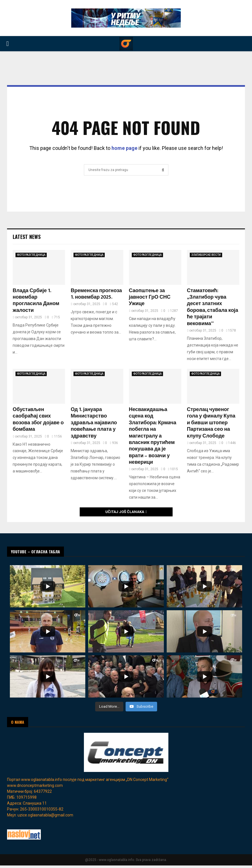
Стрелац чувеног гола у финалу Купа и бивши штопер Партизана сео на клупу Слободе (211, 423)
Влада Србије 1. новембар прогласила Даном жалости (36, 301)
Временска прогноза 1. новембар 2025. (96, 294)
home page (124, 148)
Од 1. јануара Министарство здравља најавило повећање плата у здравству (94, 423)
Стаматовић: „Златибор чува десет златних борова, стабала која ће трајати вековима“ (213, 307)
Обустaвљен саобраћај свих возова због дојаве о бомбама (38, 419)
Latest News (27, 237)
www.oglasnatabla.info (42, 780)
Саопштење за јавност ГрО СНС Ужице (150, 297)
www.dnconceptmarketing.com (35, 785)
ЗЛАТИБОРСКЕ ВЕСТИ (206, 255)
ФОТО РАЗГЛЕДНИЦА (31, 255)
